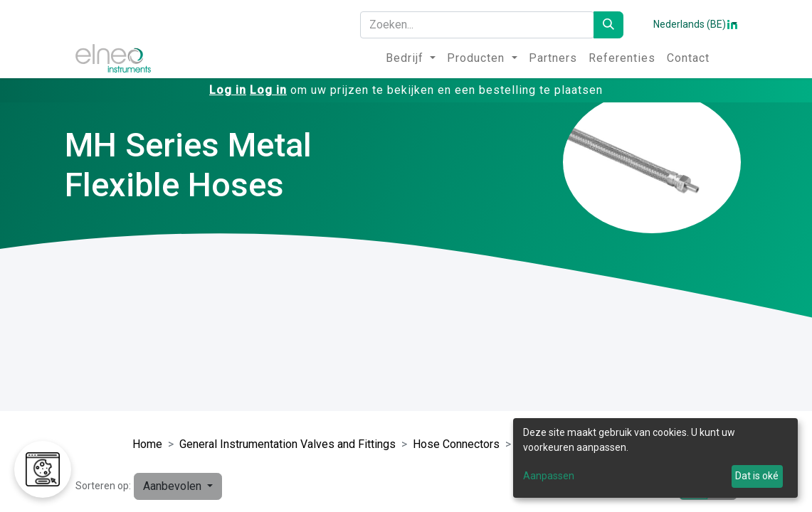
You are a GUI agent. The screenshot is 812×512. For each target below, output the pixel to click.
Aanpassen (549, 476)
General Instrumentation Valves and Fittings (288, 444)
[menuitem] (411, 58)
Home (147, 444)
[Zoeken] (608, 25)
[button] (178, 486)
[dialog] (655, 458)
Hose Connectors (456, 444)
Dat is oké (757, 476)
